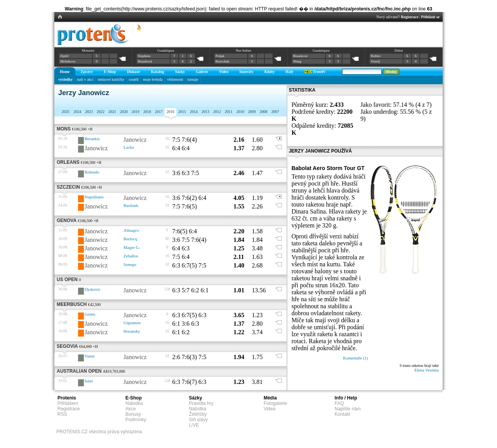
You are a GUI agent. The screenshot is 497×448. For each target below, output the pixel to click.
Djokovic (93, 289)
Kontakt (343, 414)
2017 (159, 112)
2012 (217, 112)
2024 (77, 112)
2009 (252, 112)
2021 (112, 112)
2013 (205, 112)
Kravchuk (222, 61)
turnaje (193, 79)
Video (224, 72)
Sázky (180, 72)
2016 (170, 112)
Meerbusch (72, 304)
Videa (269, 409)
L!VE (194, 425)
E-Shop (110, 72)
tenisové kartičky (111, 79)
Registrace (410, 17)
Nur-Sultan (243, 50)
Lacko (129, 147)
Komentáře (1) (356, 358)
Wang (297, 61)
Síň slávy (198, 420)
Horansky (132, 331)
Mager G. (132, 247)
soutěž (134, 79)
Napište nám (348, 409)
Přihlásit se (431, 17)
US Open (67, 280)
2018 (147, 112)
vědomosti (175, 79)
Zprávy (87, 72)
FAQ (339, 403)
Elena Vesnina (427, 370)
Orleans (68, 162)
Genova (67, 221)
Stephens (144, 56)
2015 (182, 112)
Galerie (202, 72)
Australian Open (79, 371)
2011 (229, 112)
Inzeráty (247, 72)
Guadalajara (166, 50)
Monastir (88, 50)
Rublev (376, 56)
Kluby (270, 72)
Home (65, 72)
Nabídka (134, 403)
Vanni (90, 356)
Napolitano (94, 197)
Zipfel (64, 56)
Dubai (399, 50)
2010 (240, 112)
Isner (89, 381)
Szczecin (68, 187)
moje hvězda (153, 79)
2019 (136, 112)
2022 (101, 112)
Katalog (158, 72)
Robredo (92, 172)
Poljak (220, 56)
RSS (62, 414)
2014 (194, 112)
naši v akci (85, 79)
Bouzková (145, 61)
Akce (131, 409)
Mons (64, 129)
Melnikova (68, 61)
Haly (289, 72)
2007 (275, 112)
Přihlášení (68, 403)
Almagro (131, 230)
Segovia (67, 346)
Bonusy (133, 414)
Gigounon (132, 323)
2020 (124, 112)
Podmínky (136, 420)
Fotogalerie (275, 403)
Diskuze (134, 72)
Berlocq (130, 239)
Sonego (130, 264)
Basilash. (131, 205)
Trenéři (315, 72)
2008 (264, 112)
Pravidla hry (201, 403)
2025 (66, 112)
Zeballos (131, 256)
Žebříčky (198, 414)
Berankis (92, 139)
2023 (89, 112)
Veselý (375, 61)
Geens (90, 314)
